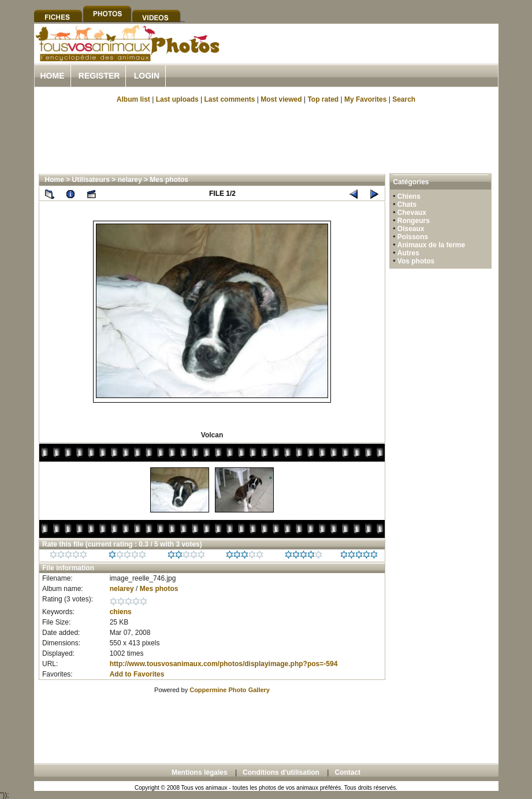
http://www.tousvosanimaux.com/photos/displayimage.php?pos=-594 (224, 664)
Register (99, 76)
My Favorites (365, 99)
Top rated (323, 99)
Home (53, 76)
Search (404, 99)
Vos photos (416, 261)
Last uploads (177, 99)
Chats (407, 205)
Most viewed (281, 99)
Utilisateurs (91, 180)
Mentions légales (200, 772)
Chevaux (412, 213)
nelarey (130, 180)
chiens (121, 612)
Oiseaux (411, 229)
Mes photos (169, 180)
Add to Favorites (137, 674)
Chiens (409, 196)
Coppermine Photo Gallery (230, 690)
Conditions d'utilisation (281, 772)
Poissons (413, 237)
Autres (408, 253)
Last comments (229, 99)
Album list (133, 99)
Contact (347, 772)
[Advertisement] (363, 57)
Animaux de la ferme (431, 245)
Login (147, 76)
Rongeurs (414, 221)
